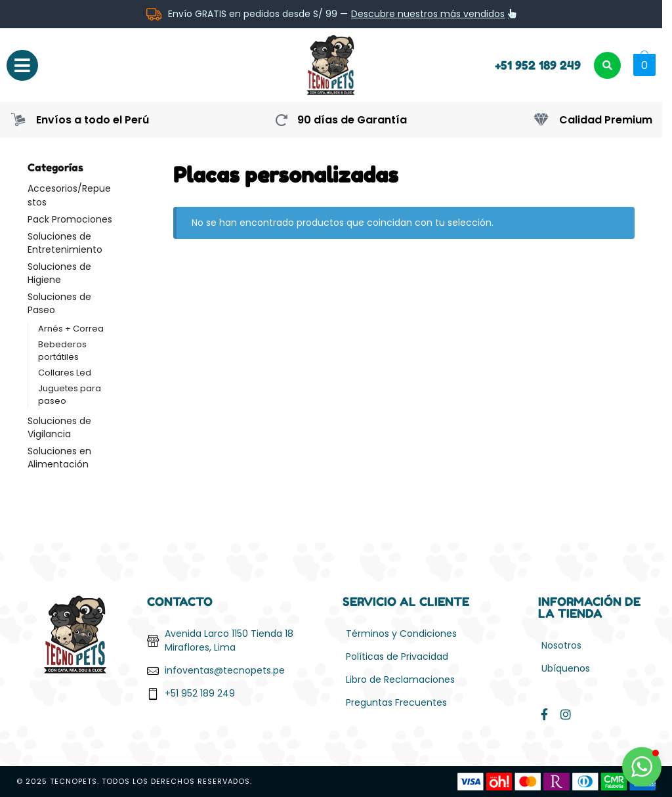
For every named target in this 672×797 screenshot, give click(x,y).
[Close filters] (135, 168)
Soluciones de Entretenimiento (65, 243)
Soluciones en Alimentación (59, 458)
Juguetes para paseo (70, 395)
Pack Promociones (70, 219)
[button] (643, 65)
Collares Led (65, 373)
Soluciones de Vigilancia (59, 427)
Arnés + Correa (71, 329)
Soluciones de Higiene (59, 273)
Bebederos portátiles (62, 351)
